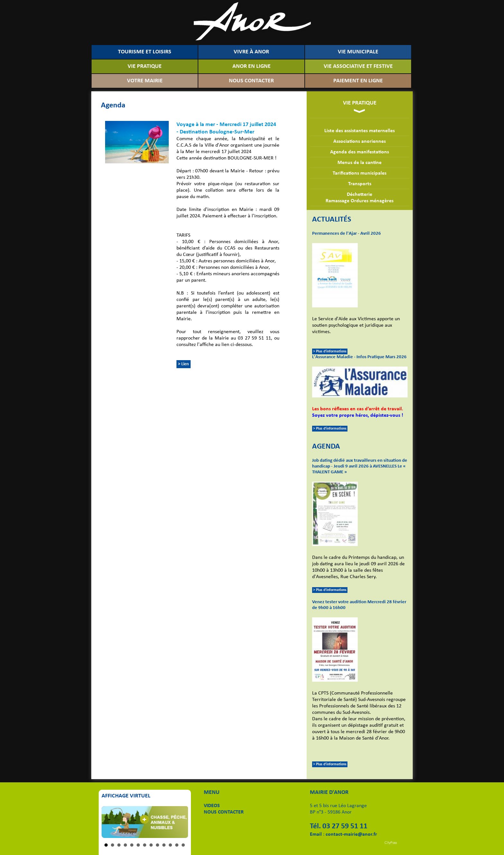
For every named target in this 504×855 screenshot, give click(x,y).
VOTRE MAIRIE (145, 81)
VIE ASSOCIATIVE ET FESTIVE (358, 66)
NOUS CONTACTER (251, 81)
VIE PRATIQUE (145, 66)
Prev (110, 822)
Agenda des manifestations (360, 152)
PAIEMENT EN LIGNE (358, 81)
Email (316, 834)
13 (183, 845)
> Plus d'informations (330, 351)
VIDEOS (212, 806)
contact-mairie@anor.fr (351, 834)
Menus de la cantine (360, 163)
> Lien (184, 364)
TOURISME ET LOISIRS (145, 52)
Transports (360, 184)
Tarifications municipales (360, 173)
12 (177, 845)
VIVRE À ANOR (251, 52)
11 (170, 845)
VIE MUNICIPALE (358, 52)
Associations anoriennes (360, 141)
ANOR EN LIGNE (252, 66)
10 (164, 845)
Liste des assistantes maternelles (360, 131)
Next (180, 822)
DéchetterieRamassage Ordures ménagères (360, 198)
